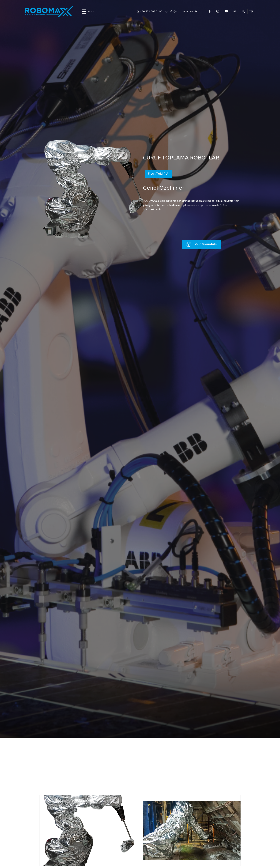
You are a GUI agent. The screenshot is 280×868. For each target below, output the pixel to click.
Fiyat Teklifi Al (159, 174)
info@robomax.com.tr (183, 12)
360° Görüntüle (201, 244)
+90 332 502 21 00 (151, 12)
